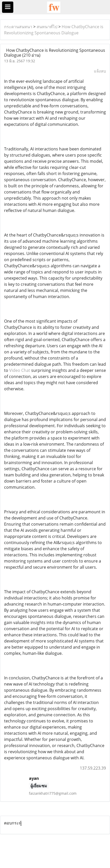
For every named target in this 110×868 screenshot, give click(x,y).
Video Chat (20, 370)
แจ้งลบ (100, 71)
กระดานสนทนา (18, 27)
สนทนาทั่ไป (47, 27)
